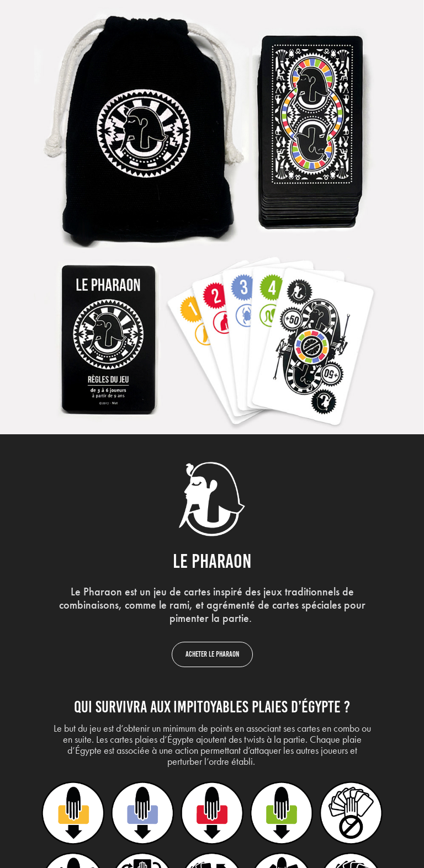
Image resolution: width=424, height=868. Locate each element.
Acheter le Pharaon (212, 654)
